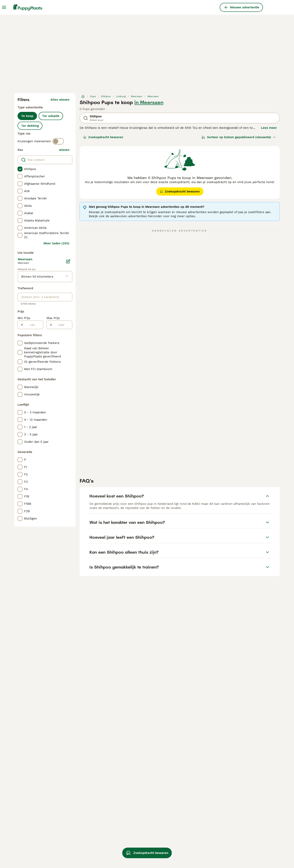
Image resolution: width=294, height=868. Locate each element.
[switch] (58, 141)
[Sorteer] (239, 137)
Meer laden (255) (56, 243)
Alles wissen (60, 100)
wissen (64, 150)
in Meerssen (149, 102)
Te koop (27, 116)
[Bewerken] (68, 261)
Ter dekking (30, 126)
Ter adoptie (51, 116)
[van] (33, 325)
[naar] (62, 325)
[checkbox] (20, 169)
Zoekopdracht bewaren (103, 137)
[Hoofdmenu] (4, 7)
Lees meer (269, 128)
